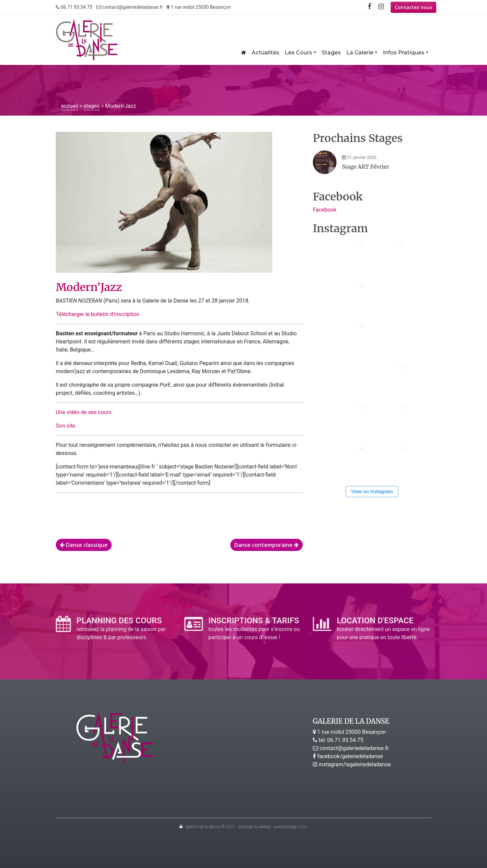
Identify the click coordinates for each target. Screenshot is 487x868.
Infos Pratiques (404, 53)
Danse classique (84, 545)
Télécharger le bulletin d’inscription (98, 314)
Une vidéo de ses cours (84, 412)
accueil (69, 106)
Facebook (324, 210)
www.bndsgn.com (291, 827)
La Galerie (360, 53)
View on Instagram (372, 491)
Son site (65, 426)
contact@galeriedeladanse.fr (130, 7)
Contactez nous (413, 7)
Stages (331, 53)
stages (92, 106)
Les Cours (298, 53)
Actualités (265, 53)
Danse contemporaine (266, 545)
